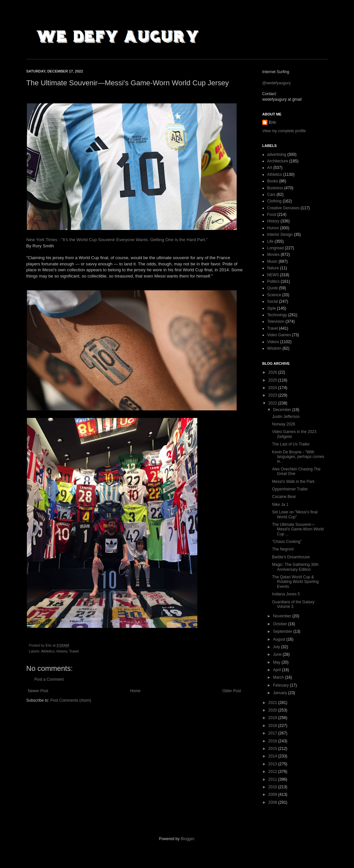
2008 (273, 802)
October (281, 624)
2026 (273, 372)
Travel (74, 651)
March (279, 677)
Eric (273, 122)
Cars (271, 195)
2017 (273, 733)
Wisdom (274, 348)
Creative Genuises (283, 208)
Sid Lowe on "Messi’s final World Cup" (295, 514)
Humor (273, 228)
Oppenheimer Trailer (290, 489)
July (277, 647)
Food (272, 215)
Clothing (274, 201)
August (280, 639)
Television (276, 321)
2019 (273, 718)
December (283, 410)
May (277, 662)
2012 (273, 772)
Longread (275, 248)
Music (272, 261)
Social (273, 301)
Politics (273, 281)
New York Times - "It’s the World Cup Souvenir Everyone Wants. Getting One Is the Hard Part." (117, 240)
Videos (273, 342)
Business (275, 188)
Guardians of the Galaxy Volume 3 (293, 604)
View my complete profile (284, 131)
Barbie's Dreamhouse (291, 557)
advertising (277, 155)
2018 (273, 726)
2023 (273, 395)
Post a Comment (49, 679)
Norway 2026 (284, 424)
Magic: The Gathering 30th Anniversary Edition (295, 567)
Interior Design (280, 235)
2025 (273, 380)
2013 (273, 764)
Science (274, 295)
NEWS (273, 275)
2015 (273, 749)
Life (270, 241)
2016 (273, 741)
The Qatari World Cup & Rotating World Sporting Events (295, 582)
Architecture (278, 161)
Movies (273, 255)
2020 (273, 710)
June (278, 654)
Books (273, 181)
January (281, 693)
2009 (273, 795)
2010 (273, 787)
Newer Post (38, 691)
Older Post (232, 691)
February (281, 685)
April (277, 670)
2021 (273, 703)
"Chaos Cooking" (287, 542)
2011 (273, 779)
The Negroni (283, 549)
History (62, 651)
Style (272, 308)
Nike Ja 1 (280, 505)
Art (270, 168)
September (283, 631)
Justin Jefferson (286, 417)
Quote (273, 288)
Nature (273, 268)
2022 (273, 403)
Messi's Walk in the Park (293, 482)
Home (135, 691)
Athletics (48, 651)
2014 (273, 756)
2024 (273, 388)
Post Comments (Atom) (71, 700)
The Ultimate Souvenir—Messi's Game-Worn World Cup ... (298, 529)
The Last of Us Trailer (291, 444)
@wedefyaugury (276, 83)
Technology (277, 315)
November (283, 616)
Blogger (187, 839)
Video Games (279, 335)
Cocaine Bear (284, 497)
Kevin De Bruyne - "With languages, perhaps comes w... (298, 457)
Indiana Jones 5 (286, 594)
